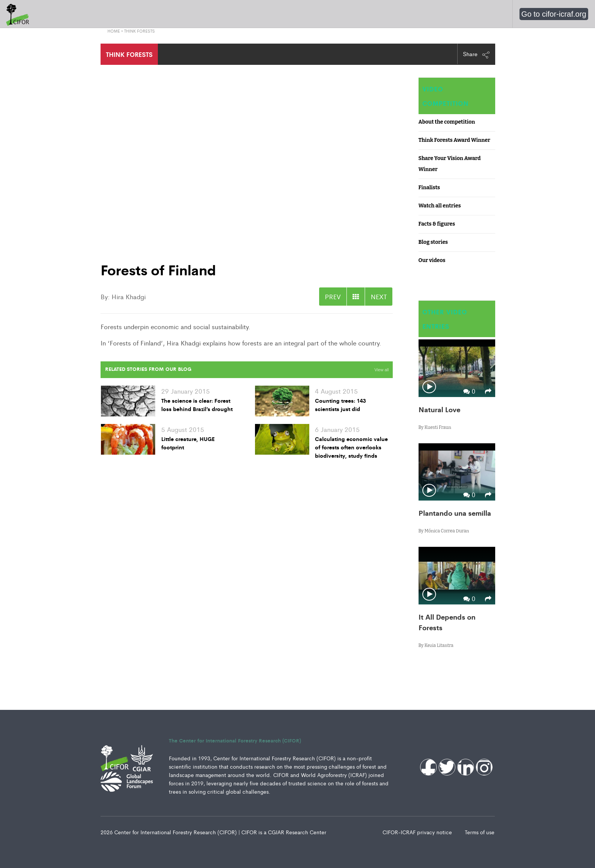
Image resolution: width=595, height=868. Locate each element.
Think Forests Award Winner (454, 140)
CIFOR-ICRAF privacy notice (418, 832)
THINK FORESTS (129, 54)
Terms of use (480, 832)
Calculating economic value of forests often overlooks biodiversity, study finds (351, 447)
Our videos (432, 260)
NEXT (379, 297)
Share (476, 54)
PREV (333, 297)
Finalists (429, 188)
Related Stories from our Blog (148, 369)
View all (382, 370)
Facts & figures (437, 224)
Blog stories (433, 242)
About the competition (447, 122)
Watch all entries (440, 206)
